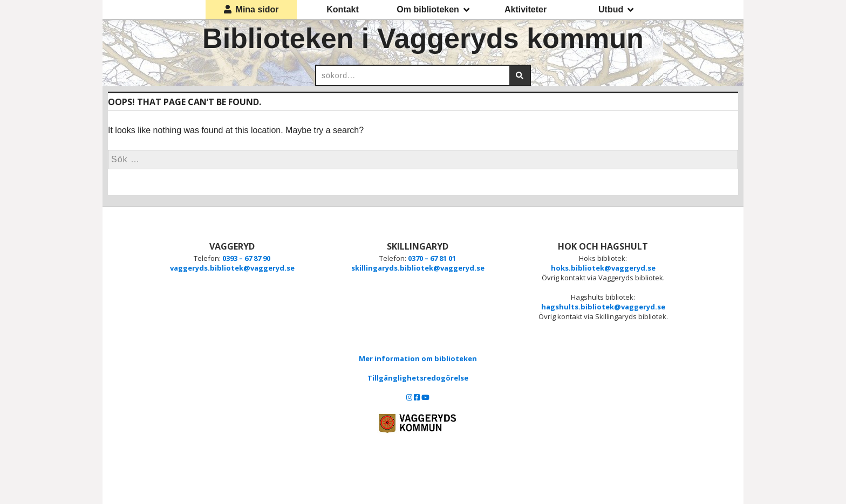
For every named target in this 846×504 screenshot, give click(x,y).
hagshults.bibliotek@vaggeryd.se (603, 307)
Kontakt (343, 9)
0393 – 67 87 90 (246, 258)
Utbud (616, 10)
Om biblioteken (433, 10)
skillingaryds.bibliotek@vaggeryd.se (418, 268)
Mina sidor (251, 9)
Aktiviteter (526, 9)
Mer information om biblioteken (418, 358)
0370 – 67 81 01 (432, 258)
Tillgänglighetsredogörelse (418, 378)
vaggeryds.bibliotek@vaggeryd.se (232, 268)
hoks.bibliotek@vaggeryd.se (603, 268)
